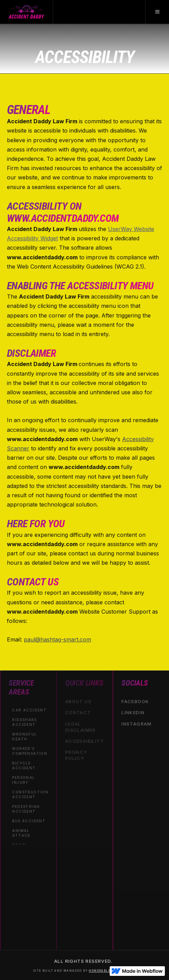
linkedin (133, 712)
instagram (137, 723)
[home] (27, 12)
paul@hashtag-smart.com (57, 639)
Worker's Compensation (30, 751)
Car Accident (29, 710)
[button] (157, 12)
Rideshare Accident (24, 722)
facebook (135, 701)
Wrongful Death (24, 736)
